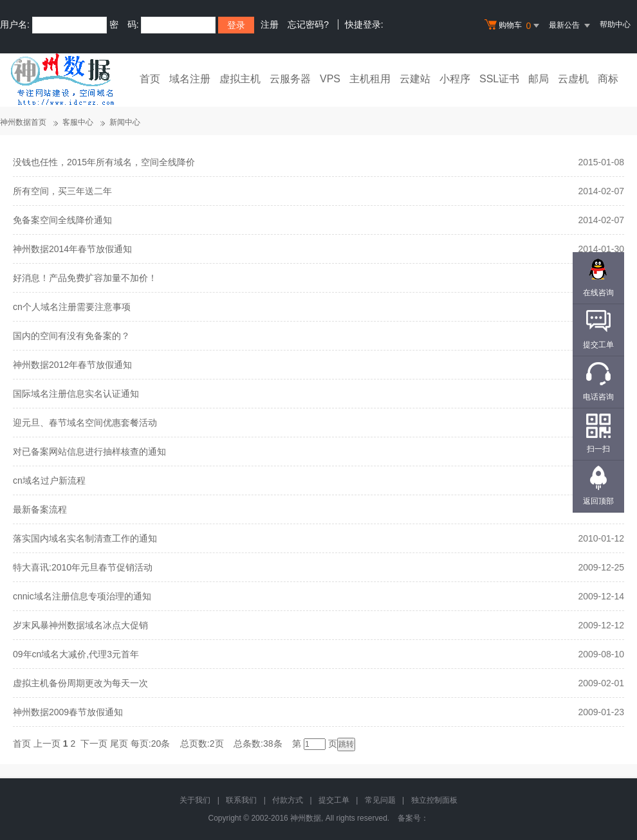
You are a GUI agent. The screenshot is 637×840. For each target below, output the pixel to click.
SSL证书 (499, 79)
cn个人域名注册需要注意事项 (72, 307)
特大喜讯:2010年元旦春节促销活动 (83, 567)
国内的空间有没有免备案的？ (71, 336)
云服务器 (290, 79)
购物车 (513, 26)
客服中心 (78, 122)
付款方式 (288, 800)
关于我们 (195, 800)
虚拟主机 (240, 79)
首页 (150, 79)
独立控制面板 (434, 800)
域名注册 (190, 79)
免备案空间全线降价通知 (62, 220)
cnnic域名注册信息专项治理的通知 (82, 596)
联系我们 (241, 800)
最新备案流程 (40, 509)
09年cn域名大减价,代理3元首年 (76, 654)
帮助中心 (615, 24)
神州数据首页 (23, 122)
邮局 (539, 79)
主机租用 (370, 79)
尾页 (119, 744)
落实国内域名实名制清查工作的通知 (85, 538)
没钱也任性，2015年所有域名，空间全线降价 (104, 162)
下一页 (94, 744)
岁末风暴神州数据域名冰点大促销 (80, 625)
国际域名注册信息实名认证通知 (76, 394)
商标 (608, 79)
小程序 (455, 79)
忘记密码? (308, 24)
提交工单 (334, 800)
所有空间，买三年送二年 (62, 191)
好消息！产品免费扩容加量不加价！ (85, 278)
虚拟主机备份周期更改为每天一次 (80, 683)
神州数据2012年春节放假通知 (72, 365)
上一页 (47, 744)
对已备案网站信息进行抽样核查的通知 (89, 452)
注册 (270, 24)
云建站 (415, 79)
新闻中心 (125, 122)
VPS (330, 79)
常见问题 (380, 800)
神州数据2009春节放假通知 (68, 712)
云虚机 (573, 79)
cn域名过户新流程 (49, 480)
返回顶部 (598, 501)
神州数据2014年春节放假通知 (72, 249)
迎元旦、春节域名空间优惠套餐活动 (85, 423)
